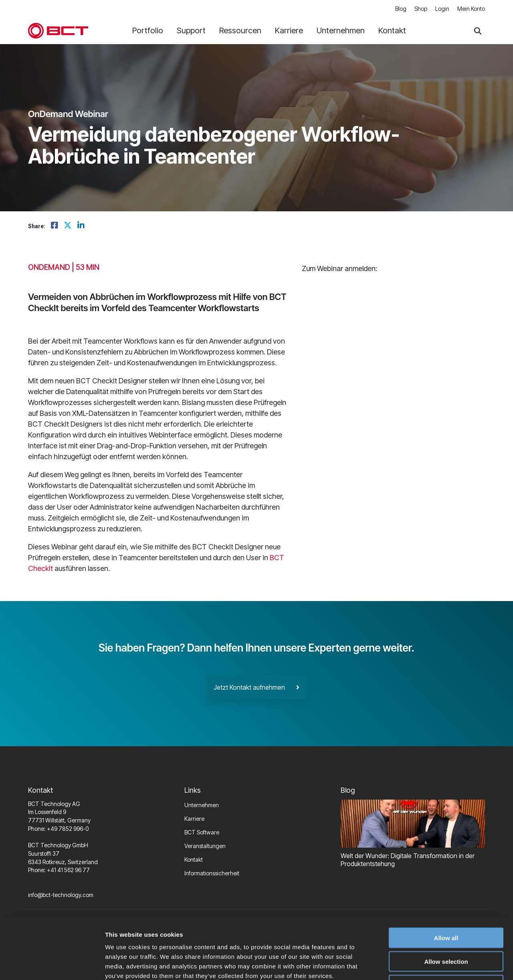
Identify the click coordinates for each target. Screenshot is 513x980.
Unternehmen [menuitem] (202, 805)
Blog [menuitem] (401, 9)
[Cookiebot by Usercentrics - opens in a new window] (52, 964)
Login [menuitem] (442, 9)
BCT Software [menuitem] (202, 832)
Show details (421, 964)
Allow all (446, 882)
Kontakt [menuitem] (194, 860)
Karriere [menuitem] (194, 819)
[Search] (478, 31)
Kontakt (392, 30)
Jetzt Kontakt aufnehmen (256, 687)
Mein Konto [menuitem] (471, 9)
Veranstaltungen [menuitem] (205, 846)
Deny (446, 929)
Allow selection (446, 905)
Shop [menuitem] (421, 9)
